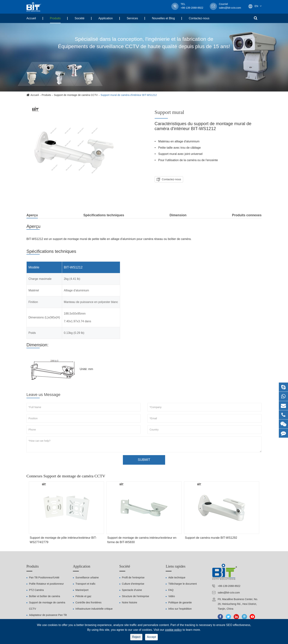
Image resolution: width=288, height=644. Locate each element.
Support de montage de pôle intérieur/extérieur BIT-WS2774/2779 (63, 540)
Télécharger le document (182, 584)
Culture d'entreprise (133, 584)
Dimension (178, 215)
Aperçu (32, 216)
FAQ (171, 590)
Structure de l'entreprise (136, 596)
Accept (151, 637)
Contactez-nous (199, 18)
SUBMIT (144, 460)
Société (79, 18)
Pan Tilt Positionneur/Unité (44, 577)
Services (132, 18)
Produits (55, 18)
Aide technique (177, 577)
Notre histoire (130, 602)
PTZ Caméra (36, 590)
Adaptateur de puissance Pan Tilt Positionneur (48, 618)
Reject (136, 637)
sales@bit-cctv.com (230, 6)
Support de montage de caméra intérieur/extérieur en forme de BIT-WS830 (142, 540)
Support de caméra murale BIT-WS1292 (211, 538)
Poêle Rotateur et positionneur (46, 584)
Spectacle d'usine (132, 590)
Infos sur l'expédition (180, 609)
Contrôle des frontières (89, 602)
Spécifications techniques (104, 215)
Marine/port (82, 590)
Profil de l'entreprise (133, 577)
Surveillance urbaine (87, 577)
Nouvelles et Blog (163, 18)
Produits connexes (247, 215)
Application (106, 18)
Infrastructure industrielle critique (94, 609)
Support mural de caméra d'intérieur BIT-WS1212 (129, 95)
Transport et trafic (85, 584)
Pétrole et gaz (83, 596)
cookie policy (173, 630)
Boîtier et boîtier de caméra (45, 596)
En (256, 6)
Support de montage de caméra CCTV (76, 95)
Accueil (31, 18)
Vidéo (172, 596)
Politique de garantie (180, 602)
